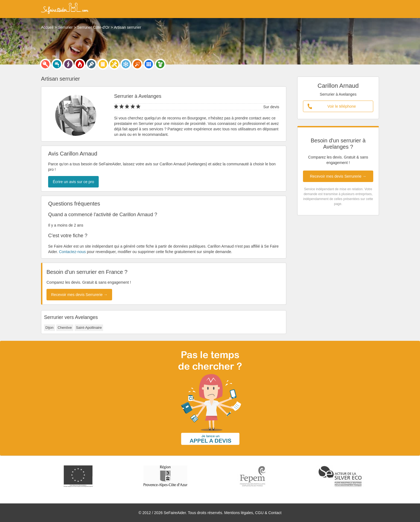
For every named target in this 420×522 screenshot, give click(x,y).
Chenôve (65, 328)
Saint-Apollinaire (89, 328)
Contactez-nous (72, 252)
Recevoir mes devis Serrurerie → (338, 176)
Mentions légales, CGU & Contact (253, 513)
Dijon (49, 328)
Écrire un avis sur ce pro (73, 182)
